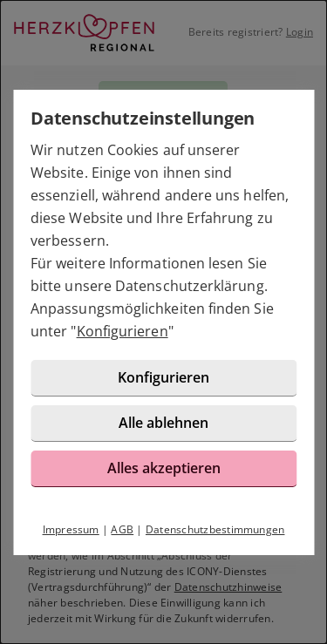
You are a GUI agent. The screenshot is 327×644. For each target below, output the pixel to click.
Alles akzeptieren (164, 468)
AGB (122, 529)
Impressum (71, 529)
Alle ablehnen (163, 423)
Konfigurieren (123, 331)
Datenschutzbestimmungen (215, 529)
